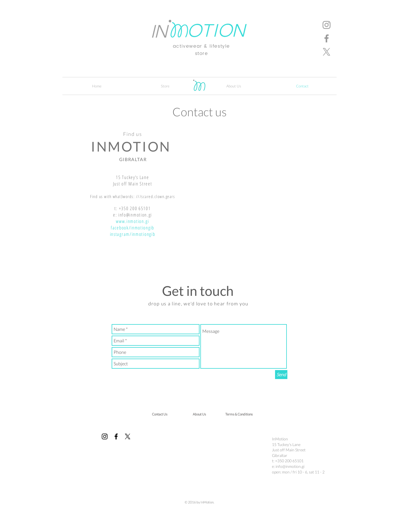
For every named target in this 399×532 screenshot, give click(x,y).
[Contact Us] (159, 414)
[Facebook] (327, 38)
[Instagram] (327, 25)
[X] (327, 52)
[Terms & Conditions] (239, 414)
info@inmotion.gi (135, 215)
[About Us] (199, 414)
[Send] (281, 375)
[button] (165, 86)
